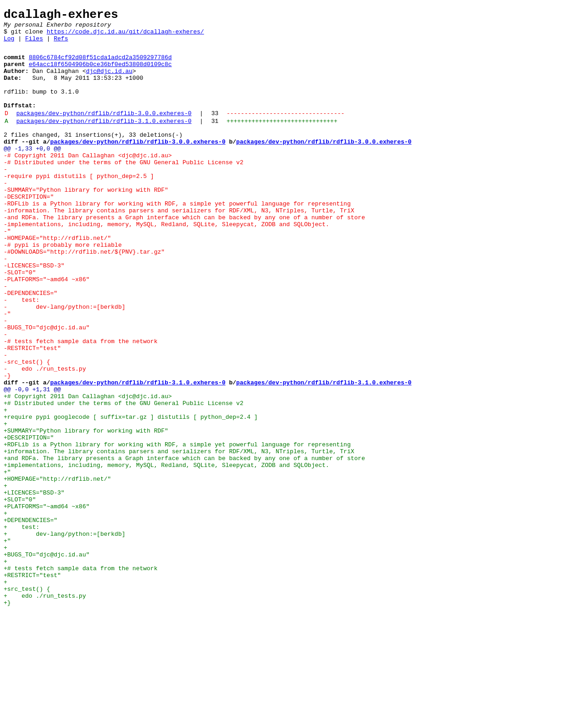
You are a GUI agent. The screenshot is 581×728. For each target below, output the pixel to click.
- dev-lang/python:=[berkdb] (64, 363)
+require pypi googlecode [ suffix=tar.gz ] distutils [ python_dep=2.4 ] (131, 495)
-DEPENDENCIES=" (30, 346)
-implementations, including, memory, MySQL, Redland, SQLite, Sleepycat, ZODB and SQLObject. (166, 264)
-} (7, 445)
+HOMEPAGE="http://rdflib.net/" (57, 569)
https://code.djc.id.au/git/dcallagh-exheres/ (125, 37)
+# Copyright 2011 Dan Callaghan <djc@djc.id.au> (88, 470)
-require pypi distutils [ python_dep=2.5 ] (79, 206)
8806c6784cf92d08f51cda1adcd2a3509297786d (100, 65)
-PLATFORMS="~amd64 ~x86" (47, 330)
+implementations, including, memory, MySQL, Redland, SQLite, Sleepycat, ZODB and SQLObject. (166, 553)
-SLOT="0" (20, 322)
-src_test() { (27, 429)
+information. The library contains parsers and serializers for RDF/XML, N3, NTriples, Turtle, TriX (181, 536)
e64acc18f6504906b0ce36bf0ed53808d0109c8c (100, 73)
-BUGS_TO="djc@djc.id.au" (47, 388)
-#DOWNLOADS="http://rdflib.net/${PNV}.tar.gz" (84, 297)
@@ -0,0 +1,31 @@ (32, 462)
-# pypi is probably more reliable (63, 289)
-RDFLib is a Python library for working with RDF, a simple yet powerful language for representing (179, 239)
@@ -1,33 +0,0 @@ (32, 173)
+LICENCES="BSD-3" (34, 586)
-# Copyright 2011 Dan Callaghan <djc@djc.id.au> (88, 181)
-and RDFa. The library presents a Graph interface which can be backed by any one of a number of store (186, 256)
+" (7, 561)
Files (34, 45)
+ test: (22, 627)
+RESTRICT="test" (32, 685)
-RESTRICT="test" (32, 412)
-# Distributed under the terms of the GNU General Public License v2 (124, 189)
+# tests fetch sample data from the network (80, 677)
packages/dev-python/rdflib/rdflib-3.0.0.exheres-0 (104, 132)
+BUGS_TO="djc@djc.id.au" (47, 660)
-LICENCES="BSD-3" (34, 313)
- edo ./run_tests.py (45, 437)
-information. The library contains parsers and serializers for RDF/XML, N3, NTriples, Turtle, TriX (181, 247)
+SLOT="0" (20, 594)
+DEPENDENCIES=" (30, 619)
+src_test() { (27, 701)
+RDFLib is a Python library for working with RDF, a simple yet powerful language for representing (179, 528)
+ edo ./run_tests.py (45, 710)
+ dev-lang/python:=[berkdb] (64, 635)
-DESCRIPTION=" (29, 231)
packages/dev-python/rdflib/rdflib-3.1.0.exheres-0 (104, 141)
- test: (22, 355)
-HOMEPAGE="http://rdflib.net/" (57, 280)
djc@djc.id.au (109, 82)
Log (9, 45)
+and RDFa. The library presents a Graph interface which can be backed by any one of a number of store (186, 545)
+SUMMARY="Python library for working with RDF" (86, 511)
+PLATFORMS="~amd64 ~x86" (47, 602)
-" (7, 272)
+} (7, 718)
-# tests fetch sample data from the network (80, 404)
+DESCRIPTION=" (29, 520)
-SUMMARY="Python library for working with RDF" (86, 222)
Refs (61, 45)
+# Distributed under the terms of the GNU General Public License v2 (124, 478)
